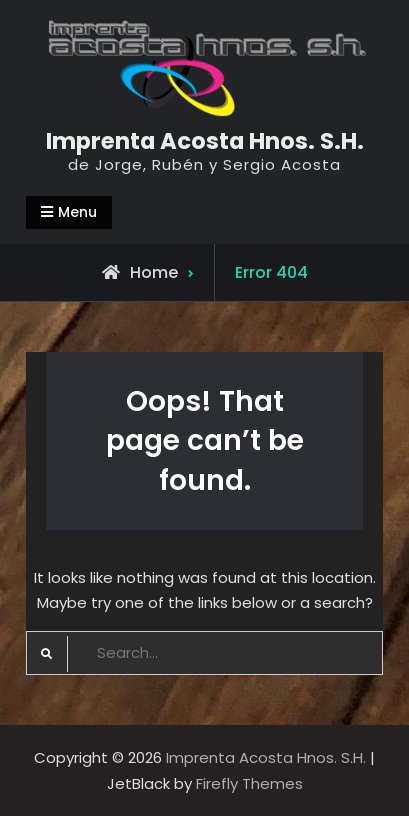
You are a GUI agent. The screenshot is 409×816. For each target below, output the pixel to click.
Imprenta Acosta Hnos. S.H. (205, 141)
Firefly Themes (249, 783)
